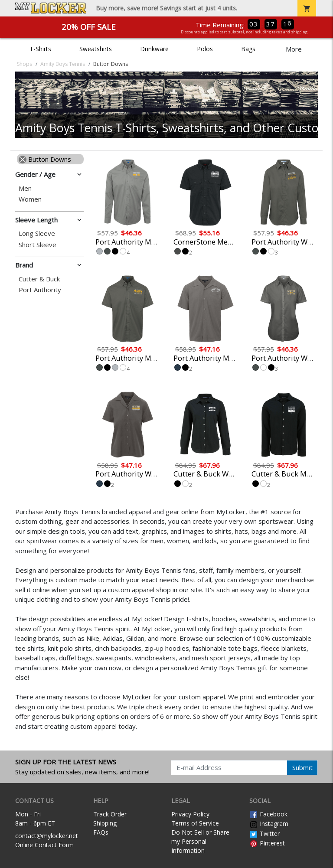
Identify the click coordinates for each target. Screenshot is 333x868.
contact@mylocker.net (47, 836)
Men (25, 188)
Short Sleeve (38, 245)
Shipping (105, 823)
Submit (302, 767)
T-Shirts (40, 49)
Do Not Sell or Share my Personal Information (200, 841)
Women (30, 199)
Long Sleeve (37, 233)
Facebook (268, 814)
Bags (248, 49)
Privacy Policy (190, 814)
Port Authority (40, 290)
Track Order (110, 814)
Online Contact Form (44, 845)
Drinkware (154, 49)
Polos (205, 49)
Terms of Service (195, 823)
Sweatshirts (96, 49)
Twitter (264, 834)
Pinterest (267, 843)
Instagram (269, 824)
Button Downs (45, 159)
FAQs (101, 832)
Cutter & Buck (39, 279)
